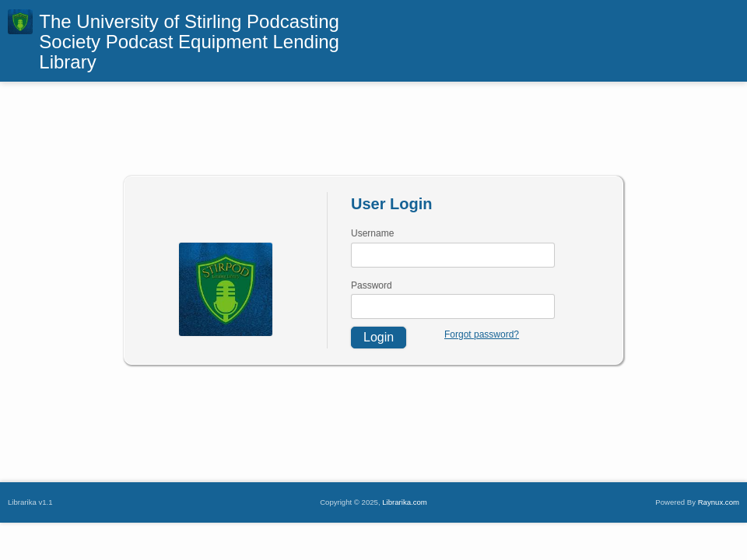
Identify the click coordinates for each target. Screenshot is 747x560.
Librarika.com (405, 502)
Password (372, 285)
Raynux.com (719, 502)
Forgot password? (482, 334)
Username (372, 233)
